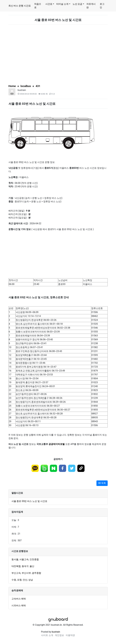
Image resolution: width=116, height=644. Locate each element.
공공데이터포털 (57, 444)
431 (38, 86)
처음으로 (38, 6)
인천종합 (34, 559)
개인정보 (59, 635)
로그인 (102, 6)
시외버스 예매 (19, 605)
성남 (31, 580)
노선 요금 (77, 4)
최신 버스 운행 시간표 (20, 6)
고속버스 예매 (19, 599)
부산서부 (26, 573)
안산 (25, 580)
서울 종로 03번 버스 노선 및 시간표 (29, 501)
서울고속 (24, 559)
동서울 (15, 559)
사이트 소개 (47, 635)
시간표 (49, 4)
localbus (26, 86)
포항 (19, 580)
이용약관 (70, 635)
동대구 (25, 566)
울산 (32, 566)
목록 (102, 483)
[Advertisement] (58, 54)
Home (12, 86)
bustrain (22, 90)
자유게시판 (91, 6)
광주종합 (37, 573)
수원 (14, 580)
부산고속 (16, 573)
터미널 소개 (62, 4)
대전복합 (16, 566)
